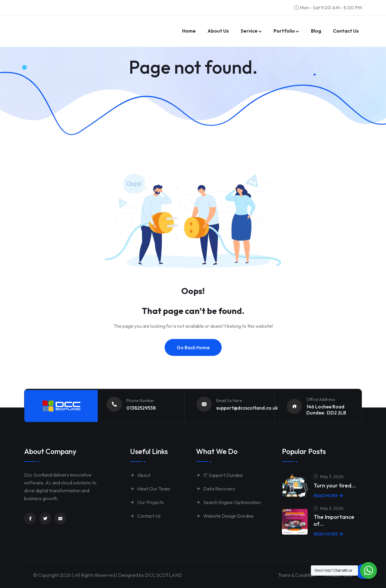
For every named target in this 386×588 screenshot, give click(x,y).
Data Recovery (216, 489)
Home (189, 31)
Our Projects (147, 502)
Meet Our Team (150, 489)
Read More (328, 496)
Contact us (346, 31)
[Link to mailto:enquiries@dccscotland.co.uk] (60, 519)
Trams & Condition (295, 575)
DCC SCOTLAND (164, 575)
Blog (316, 31)
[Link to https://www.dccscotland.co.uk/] (66, 23)
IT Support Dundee (219, 475)
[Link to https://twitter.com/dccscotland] (45, 519)
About (140, 475)
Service (249, 31)
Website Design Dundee (225, 516)
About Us (218, 31)
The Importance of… (334, 520)
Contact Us (145, 516)
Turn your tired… (335, 486)
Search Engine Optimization (228, 502)
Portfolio (284, 31)
